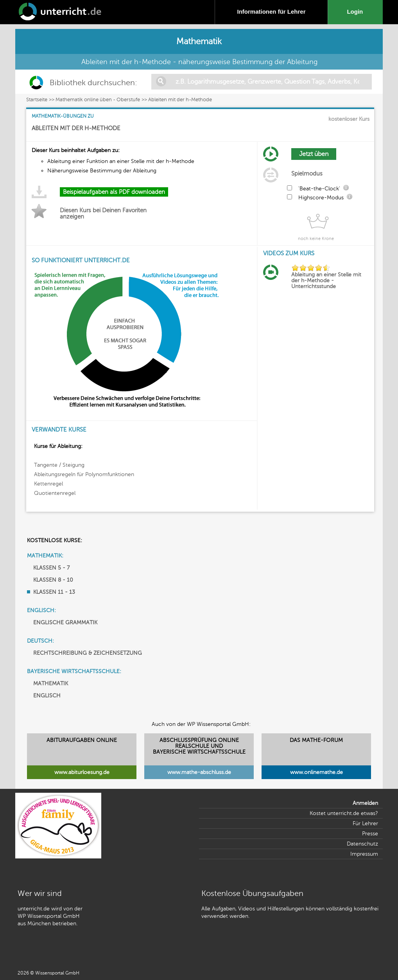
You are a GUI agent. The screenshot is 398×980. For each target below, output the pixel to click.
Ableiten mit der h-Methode (180, 100)
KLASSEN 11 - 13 (54, 592)
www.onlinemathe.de (316, 772)
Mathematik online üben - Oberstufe (98, 100)
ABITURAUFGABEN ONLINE (82, 740)
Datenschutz (362, 844)
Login (356, 12)
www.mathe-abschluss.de (199, 772)
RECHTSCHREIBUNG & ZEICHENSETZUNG (88, 653)
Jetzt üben (314, 154)
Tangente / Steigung (59, 465)
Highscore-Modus (321, 198)
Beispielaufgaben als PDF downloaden (114, 192)
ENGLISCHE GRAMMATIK (65, 623)
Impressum (364, 854)
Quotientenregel (55, 493)
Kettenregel (48, 484)
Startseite (37, 100)
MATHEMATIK (51, 683)
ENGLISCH (47, 696)
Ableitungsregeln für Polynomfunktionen (84, 474)
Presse (370, 834)
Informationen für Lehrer (271, 12)
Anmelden (365, 803)
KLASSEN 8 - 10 (53, 580)
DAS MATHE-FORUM (316, 740)
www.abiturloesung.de (82, 772)
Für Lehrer (365, 823)
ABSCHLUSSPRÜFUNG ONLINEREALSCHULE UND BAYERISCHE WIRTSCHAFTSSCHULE (199, 746)
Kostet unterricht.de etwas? (344, 813)
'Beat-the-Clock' (319, 189)
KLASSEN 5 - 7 (51, 568)
